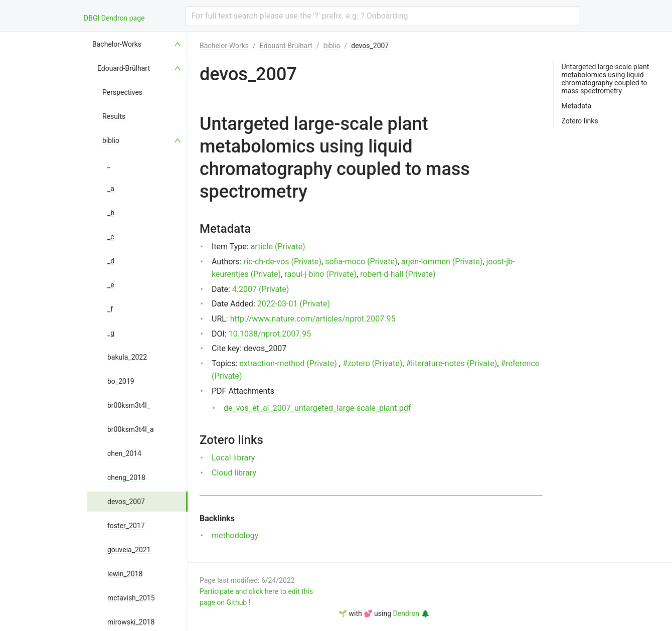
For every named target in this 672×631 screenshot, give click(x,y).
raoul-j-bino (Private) (320, 274)
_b (111, 213)
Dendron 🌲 (411, 613)
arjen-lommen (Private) (442, 262)
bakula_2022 (127, 357)
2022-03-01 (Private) (294, 304)
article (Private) (278, 247)
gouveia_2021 (129, 550)
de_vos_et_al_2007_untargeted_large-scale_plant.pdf (317, 408)
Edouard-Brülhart (124, 68)
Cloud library (234, 473)
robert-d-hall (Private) (398, 274)
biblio (111, 140)
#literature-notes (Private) (451, 363)
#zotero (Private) (372, 363)
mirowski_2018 (131, 622)
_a (111, 189)
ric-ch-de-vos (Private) (283, 262)
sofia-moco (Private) (361, 262)
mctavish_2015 (131, 598)
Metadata (577, 106)
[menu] (137, 332)
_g (111, 333)
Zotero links (580, 121)
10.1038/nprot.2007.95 (270, 334)
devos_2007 (126, 502)
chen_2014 (124, 453)
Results (114, 116)
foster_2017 (126, 526)
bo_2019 (121, 381)
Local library (233, 458)
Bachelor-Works (117, 44)
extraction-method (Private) (288, 363)
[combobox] (382, 16)
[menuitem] (137, 44)
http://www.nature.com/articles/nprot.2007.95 (313, 319)
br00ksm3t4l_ (129, 405)
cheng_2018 (126, 478)
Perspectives (122, 92)
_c (111, 237)
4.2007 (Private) (261, 289)
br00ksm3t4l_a (131, 429)
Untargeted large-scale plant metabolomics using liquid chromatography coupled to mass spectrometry (606, 79)
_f (110, 309)
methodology (235, 535)
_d (111, 261)
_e (111, 285)
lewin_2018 (125, 574)
